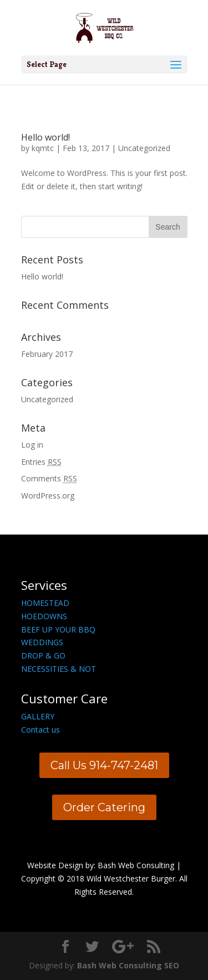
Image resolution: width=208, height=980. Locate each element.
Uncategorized (144, 148)
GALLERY (38, 716)
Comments (49, 478)
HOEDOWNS (44, 616)
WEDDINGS (42, 642)
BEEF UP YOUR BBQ (58, 629)
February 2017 (47, 354)
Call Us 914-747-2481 (104, 765)
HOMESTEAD (45, 603)
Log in (32, 445)
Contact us (40, 730)
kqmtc (43, 148)
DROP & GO (43, 655)
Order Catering (104, 807)
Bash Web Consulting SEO (128, 965)
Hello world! (45, 137)
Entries (41, 462)
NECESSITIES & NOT (59, 669)
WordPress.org (48, 496)
